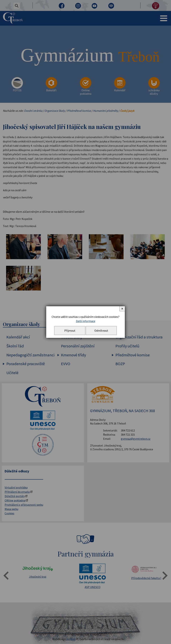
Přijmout (70, 331)
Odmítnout (101, 331)
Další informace (86, 321)
